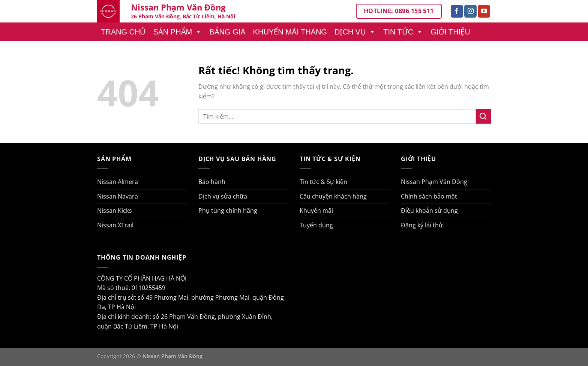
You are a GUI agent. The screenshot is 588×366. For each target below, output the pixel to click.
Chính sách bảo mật (429, 196)
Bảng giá (227, 32)
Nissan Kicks (115, 211)
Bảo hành (212, 182)
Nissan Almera (118, 182)
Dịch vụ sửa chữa (223, 196)
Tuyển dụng (316, 225)
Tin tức (403, 32)
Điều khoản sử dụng (429, 211)
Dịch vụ (355, 32)
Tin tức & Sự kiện (323, 182)
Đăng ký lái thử (422, 225)
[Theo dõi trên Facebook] (457, 11)
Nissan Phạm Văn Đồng (434, 182)
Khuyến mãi (316, 211)
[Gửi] (483, 116)
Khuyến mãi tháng (290, 32)
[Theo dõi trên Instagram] (470, 11)
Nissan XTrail (115, 225)
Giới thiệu (450, 32)
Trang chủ (123, 32)
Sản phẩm (177, 32)
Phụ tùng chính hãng (228, 211)
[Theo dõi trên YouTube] (484, 11)
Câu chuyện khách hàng (333, 196)
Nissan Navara (118, 196)
